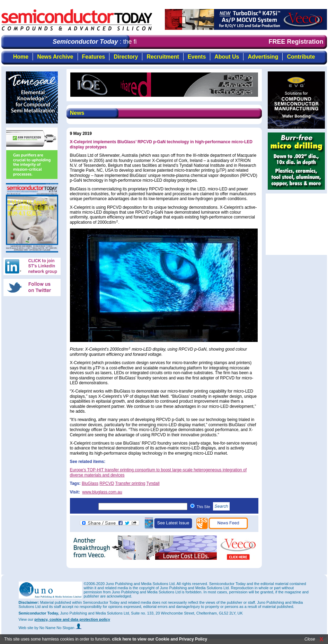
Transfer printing (130, 483)
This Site (213, 507)
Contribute (301, 57)
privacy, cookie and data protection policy (72, 619)
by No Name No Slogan (58, 628)
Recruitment (163, 57)
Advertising (263, 57)
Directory (126, 57)
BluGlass (90, 483)
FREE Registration (296, 42)
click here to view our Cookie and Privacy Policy (159, 639)
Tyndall (153, 483)
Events (197, 57)
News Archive (55, 57)
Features (94, 57)
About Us (227, 57)
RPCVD (107, 483)
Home (21, 57)
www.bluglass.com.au (102, 492)
